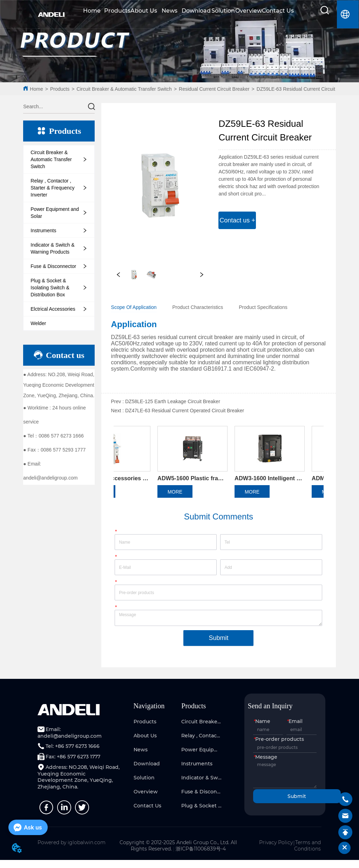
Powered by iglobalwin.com (72, 851)
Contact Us (278, 11)
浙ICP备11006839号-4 (201, 857)
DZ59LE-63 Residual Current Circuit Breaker (305, 89)
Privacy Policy (276, 851)
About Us (144, 11)
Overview (249, 11)
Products (117, 11)
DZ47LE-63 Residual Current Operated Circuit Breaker (185, 411)
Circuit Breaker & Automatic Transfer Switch (124, 89)
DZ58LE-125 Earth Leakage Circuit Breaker (173, 401)
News (170, 11)
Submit (218, 646)
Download (196, 11)
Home (92, 11)
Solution (223, 11)
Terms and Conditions (307, 854)
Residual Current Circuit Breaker (214, 89)
